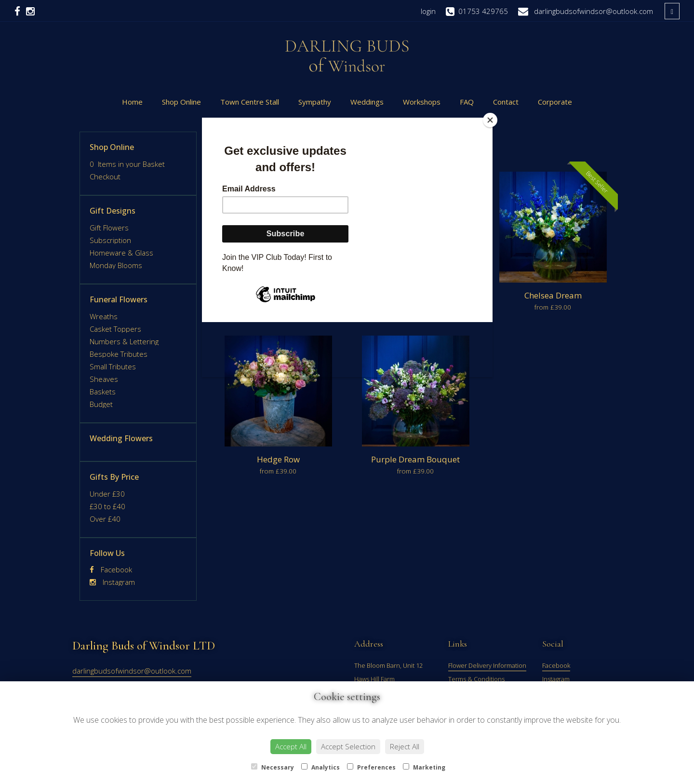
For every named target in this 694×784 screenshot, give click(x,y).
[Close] (490, 120)
